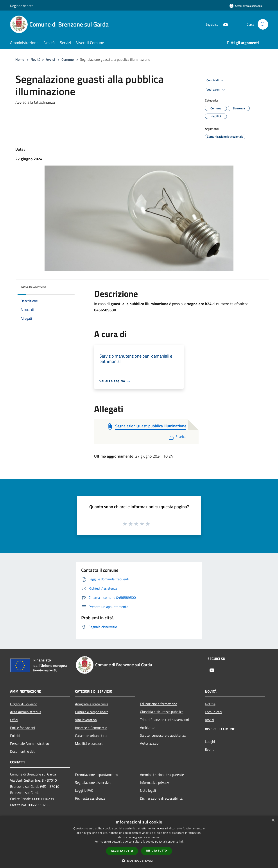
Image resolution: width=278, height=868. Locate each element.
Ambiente (147, 727)
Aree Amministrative (26, 712)
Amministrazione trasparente (162, 775)
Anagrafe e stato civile (92, 704)
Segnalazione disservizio (93, 782)
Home (20, 59)
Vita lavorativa (86, 720)
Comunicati (213, 712)
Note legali (148, 790)
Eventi (210, 749)
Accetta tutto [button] (122, 851)
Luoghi (210, 741)
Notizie (210, 704)
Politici (15, 736)
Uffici (14, 720)
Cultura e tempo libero (92, 712)
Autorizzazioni (151, 743)
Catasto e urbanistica (91, 736)
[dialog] (139, 842)
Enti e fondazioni (23, 728)
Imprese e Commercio (91, 728)
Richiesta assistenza (90, 798)
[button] (139, 861)
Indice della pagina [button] (33, 287)
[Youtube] (224, 24)
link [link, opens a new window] (181, 842)
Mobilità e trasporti (89, 743)
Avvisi (50, 59)
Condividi (215, 80)
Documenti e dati (23, 751)
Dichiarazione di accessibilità (161, 798)
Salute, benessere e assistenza (163, 735)
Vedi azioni (216, 90)
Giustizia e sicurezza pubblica (162, 712)
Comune (68, 59)
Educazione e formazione (159, 704)
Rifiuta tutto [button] (157, 851)
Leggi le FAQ (84, 790)
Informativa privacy (154, 782)
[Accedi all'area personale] (246, 6)
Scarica (177, 437)
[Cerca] (263, 24)
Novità (35, 59)
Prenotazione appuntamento (96, 775)
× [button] (273, 820)
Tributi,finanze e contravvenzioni (164, 720)
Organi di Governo (24, 704)
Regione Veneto (22, 6)
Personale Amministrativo (30, 743)
